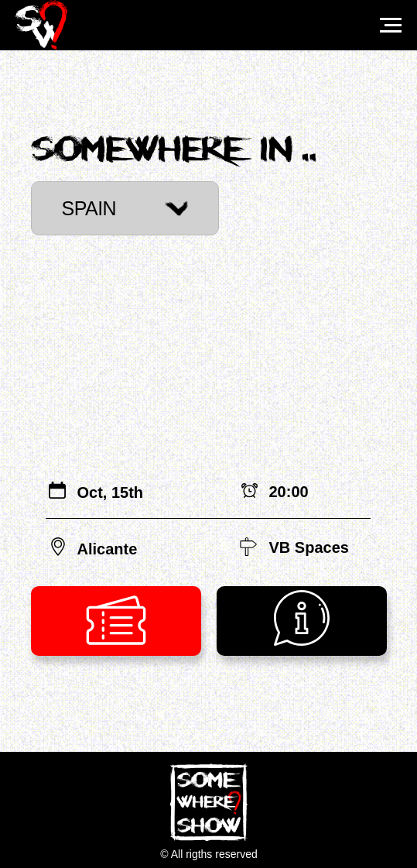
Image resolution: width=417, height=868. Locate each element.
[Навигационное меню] (391, 26)
